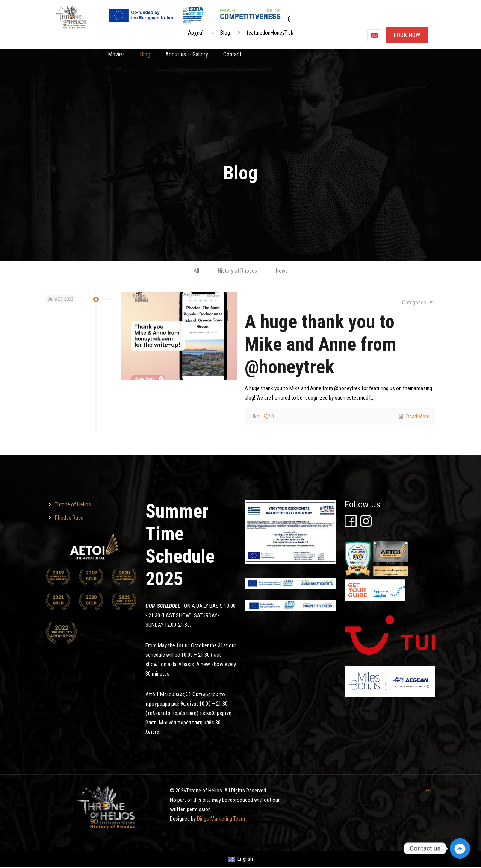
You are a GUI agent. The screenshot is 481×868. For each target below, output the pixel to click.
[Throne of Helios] (179, 336)
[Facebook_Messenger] (460, 848)
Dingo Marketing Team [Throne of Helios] (221, 819)
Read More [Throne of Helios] (418, 417)
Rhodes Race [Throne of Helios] (69, 518)
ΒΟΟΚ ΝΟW (407, 35)
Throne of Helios (73, 505)
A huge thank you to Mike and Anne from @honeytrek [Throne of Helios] (321, 345)
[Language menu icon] (375, 36)
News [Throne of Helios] (282, 271)
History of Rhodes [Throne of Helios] (237, 271)
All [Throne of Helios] (196, 271)
